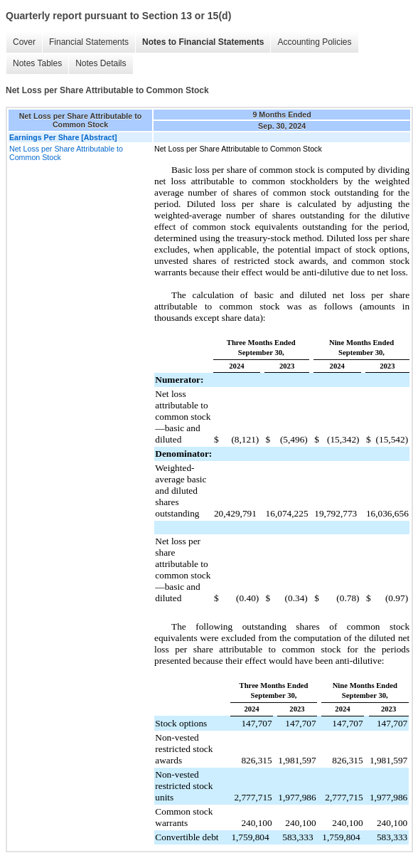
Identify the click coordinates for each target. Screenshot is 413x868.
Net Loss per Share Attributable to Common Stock (66, 153)
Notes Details (101, 63)
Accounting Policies (314, 42)
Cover (24, 42)
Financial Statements (89, 42)
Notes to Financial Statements (203, 42)
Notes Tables (37, 63)
